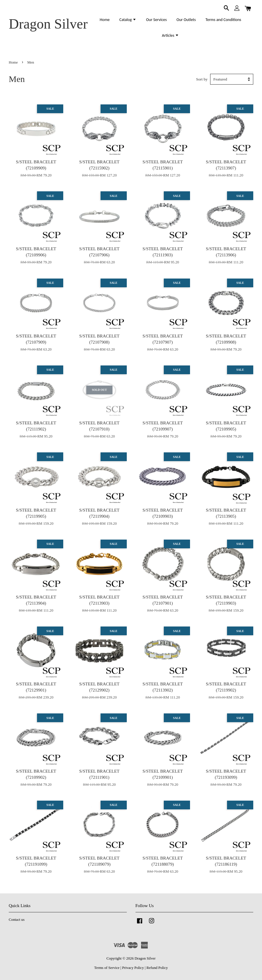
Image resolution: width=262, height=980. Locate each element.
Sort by (202, 79)
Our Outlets (186, 20)
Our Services (156, 20)
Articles (171, 35)
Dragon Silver (48, 24)
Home (105, 20)
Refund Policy (157, 968)
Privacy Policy (133, 968)
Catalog (128, 20)
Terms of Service (107, 968)
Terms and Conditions (223, 20)
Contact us (17, 920)
